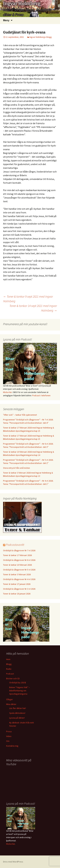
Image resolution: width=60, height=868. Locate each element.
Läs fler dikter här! (18, 708)
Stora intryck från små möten (17, 468)
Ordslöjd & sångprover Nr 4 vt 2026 (19, 579)
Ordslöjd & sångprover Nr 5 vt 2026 (19, 570)
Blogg (9, 664)
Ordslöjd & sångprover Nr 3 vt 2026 (19, 589)
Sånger (9, 699)
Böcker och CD (13, 678)
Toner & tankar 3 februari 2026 (17, 574)
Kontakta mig (12, 746)
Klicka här (7, 392)
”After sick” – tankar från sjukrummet (20, 415)
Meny (6, 20)
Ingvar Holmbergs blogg (41, 37)
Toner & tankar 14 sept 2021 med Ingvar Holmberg (33, 308)
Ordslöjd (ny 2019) (18, 683)
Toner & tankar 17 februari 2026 (17, 555)
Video (9, 736)
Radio (9, 669)
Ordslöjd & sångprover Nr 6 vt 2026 (19, 560)
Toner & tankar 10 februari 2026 (17, 565)
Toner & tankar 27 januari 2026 (17, 584)
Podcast (10, 674)
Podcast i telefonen (41, 395)
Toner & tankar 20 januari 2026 (17, 594)
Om (8, 741)
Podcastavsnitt (15, 545)
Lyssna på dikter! (17, 718)
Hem (8, 659)
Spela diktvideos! (17, 713)
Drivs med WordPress (13, 862)
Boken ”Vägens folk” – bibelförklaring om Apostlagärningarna (20, 691)
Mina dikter (11, 704)
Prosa (9, 731)
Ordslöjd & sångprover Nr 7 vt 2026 (19, 550)
